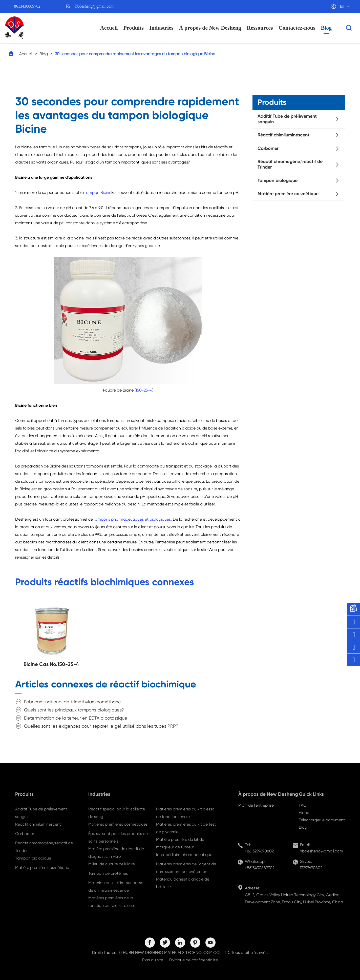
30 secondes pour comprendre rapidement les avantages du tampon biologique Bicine (135, 54)
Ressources (260, 28)
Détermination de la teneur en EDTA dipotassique (76, 718)
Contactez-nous (297, 28)
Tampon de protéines (108, 873)
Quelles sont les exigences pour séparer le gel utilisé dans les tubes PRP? (101, 726)
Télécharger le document (322, 820)
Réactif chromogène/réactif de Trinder (290, 164)
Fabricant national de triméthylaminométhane (72, 702)
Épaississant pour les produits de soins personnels (118, 837)
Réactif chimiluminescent (283, 135)
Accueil (109, 28)
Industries (161, 28)
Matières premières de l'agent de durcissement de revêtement (186, 868)
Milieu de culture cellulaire (112, 864)
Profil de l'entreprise (256, 805)
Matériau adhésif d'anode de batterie (183, 883)
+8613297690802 (259, 851)
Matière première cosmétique (288, 194)
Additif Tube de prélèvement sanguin (287, 119)
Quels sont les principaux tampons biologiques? (74, 710)
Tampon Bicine (98, 192)
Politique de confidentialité (194, 960)
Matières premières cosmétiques (118, 824)
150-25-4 (144, 390)
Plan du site (153, 960)
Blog (326, 28)
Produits (134, 28)
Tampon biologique (278, 180)
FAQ (303, 805)
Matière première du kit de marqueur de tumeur (180, 843)
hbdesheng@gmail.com (94, 6)
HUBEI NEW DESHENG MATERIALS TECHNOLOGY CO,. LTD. (177, 953)
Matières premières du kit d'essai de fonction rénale (186, 813)
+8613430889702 (26, 6)
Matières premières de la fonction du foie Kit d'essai (112, 902)
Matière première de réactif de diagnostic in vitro (116, 853)
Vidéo (304, 813)
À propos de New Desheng (210, 28)
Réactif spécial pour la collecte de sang (117, 813)
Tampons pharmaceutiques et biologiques (132, 519)
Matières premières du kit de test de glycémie (186, 828)
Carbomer (268, 148)
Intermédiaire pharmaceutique (184, 855)
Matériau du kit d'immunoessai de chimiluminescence (116, 886)
